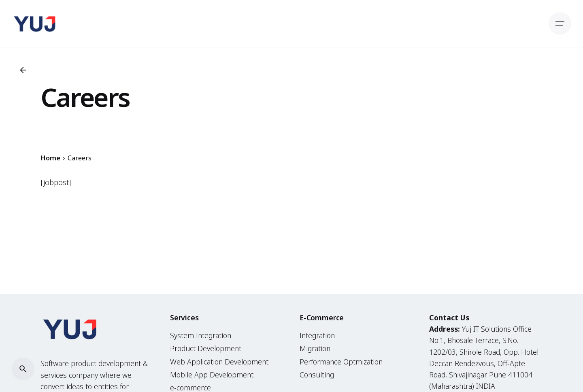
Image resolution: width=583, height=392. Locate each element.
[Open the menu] (560, 23)
